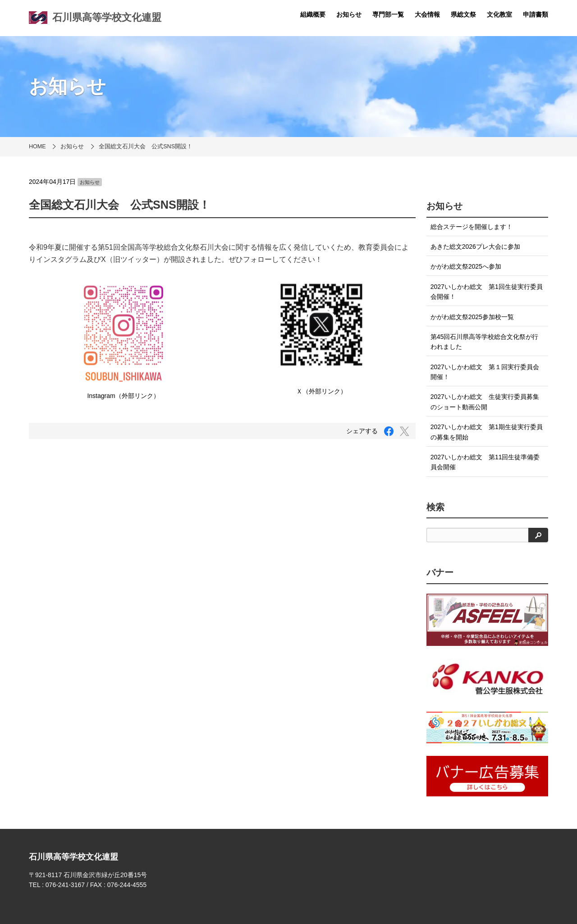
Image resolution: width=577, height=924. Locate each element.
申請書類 (536, 14)
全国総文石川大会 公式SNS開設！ (146, 146)
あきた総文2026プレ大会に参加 (475, 247)
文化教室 (499, 14)
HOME (37, 146)
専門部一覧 (388, 14)
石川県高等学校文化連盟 (95, 18)
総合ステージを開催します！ (472, 227)
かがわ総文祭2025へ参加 (466, 266)
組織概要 (313, 14)
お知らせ (349, 14)
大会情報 (427, 14)
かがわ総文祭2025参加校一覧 (472, 317)
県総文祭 (463, 14)
